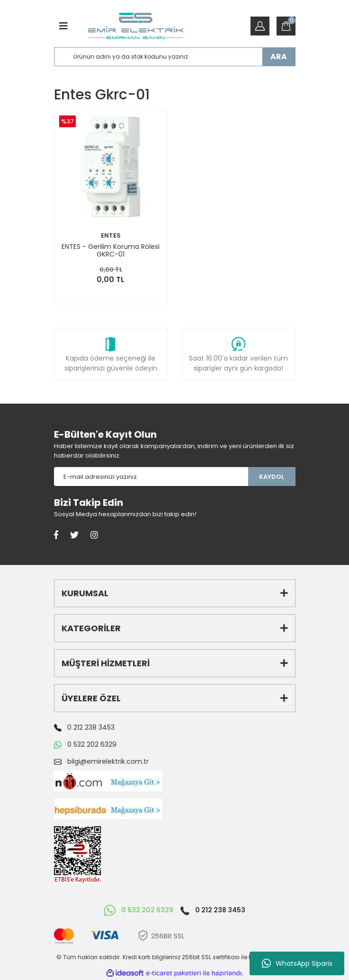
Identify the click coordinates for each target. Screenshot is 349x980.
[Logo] (136, 26)
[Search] (175, 57)
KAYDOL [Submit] (272, 477)
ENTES (111, 235)
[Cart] (286, 26)
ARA (279, 57)
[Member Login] (260, 26)
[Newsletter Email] (151, 477)
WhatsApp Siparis (297, 963)
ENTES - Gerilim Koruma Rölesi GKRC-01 (111, 250)
